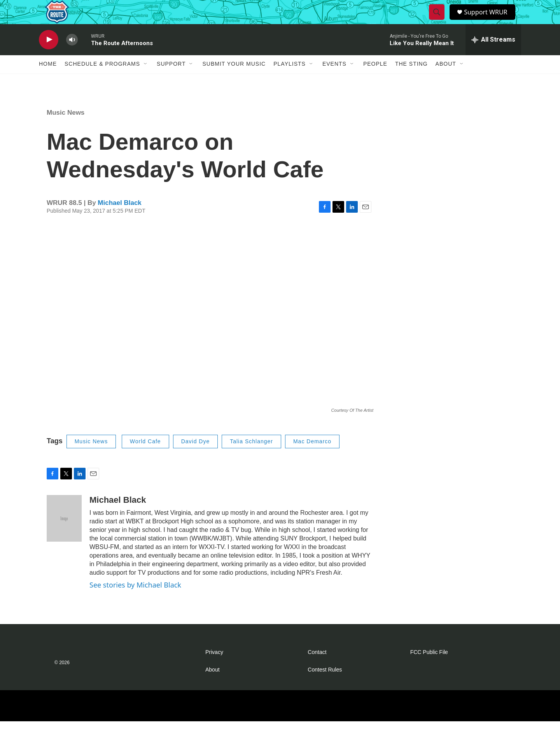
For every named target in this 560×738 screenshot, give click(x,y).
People (375, 81)
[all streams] (493, 56)
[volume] (72, 57)
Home (48, 81)
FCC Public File (429, 669)
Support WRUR (489, 20)
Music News (66, 129)
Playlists (290, 81)
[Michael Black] (64, 535)
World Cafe (145, 458)
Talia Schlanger (251, 458)
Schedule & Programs (102, 81)
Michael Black (119, 220)
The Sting (411, 81)
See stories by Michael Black (135, 602)
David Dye (196, 458)
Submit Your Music (234, 81)
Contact (317, 669)
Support (171, 81)
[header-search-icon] (437, 21)
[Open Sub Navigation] (146, 81)
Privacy (214, 669)
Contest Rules (325, 686)
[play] (49, 57)
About (446, 81)
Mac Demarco (312, 458)
